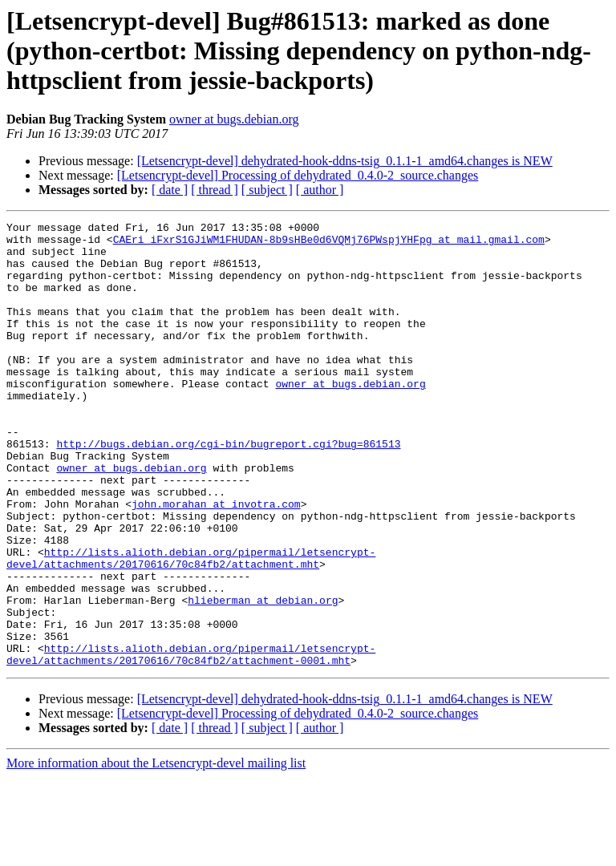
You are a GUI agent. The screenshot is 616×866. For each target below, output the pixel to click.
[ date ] (170, 190)
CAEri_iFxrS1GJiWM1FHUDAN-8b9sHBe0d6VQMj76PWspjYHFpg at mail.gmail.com (329, 244)
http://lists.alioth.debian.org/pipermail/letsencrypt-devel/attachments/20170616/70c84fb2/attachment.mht (191, 626)
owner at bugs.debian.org (234, 119)
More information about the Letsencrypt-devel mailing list (156, 852)
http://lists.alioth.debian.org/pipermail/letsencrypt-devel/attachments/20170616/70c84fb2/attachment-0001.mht (191, 742)
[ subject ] (267, 190)
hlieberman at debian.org (263, 677)
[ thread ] (215, 190)
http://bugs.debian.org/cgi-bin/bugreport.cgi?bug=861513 (228, 489)
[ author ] (320, 190)
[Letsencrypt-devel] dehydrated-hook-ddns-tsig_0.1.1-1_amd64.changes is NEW (345, 161)
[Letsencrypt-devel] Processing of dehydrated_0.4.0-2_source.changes (298, 175)
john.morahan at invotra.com (216, 561)
